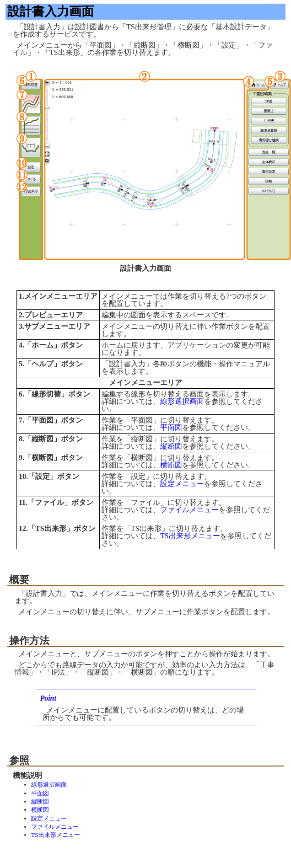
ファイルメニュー (189, 510)
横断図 (171, 465)
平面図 (171, 427)
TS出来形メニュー (190, 536)
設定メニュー (182, 484)
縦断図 (171, 446)
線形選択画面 (182, 401)
